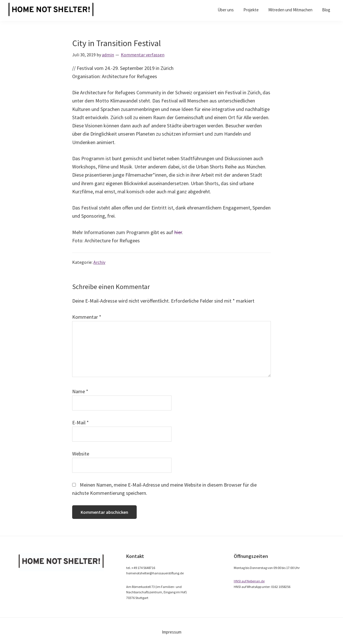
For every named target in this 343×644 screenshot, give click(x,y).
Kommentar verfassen (143, 55)
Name (80, 391)
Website (81, 454)
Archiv (99, 262)
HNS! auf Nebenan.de (249, 581)
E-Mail (81, 422)
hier (178, 232)
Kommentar (87, 317)
